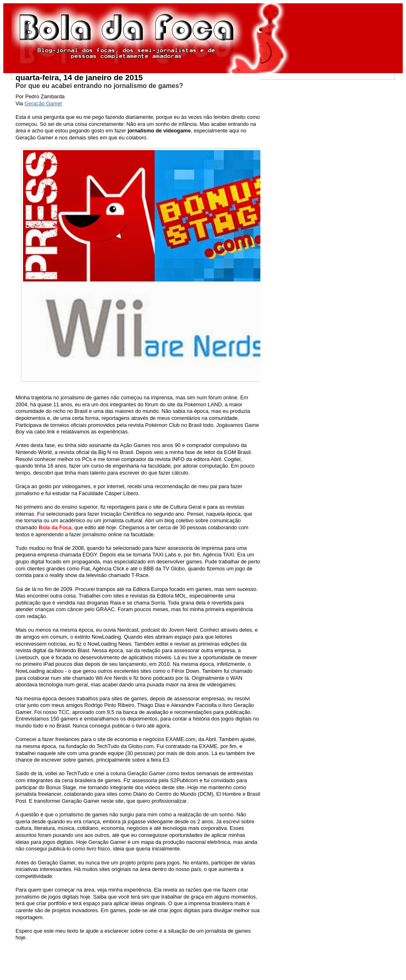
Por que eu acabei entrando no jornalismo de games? (99, 86)
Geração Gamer (44, 103)
